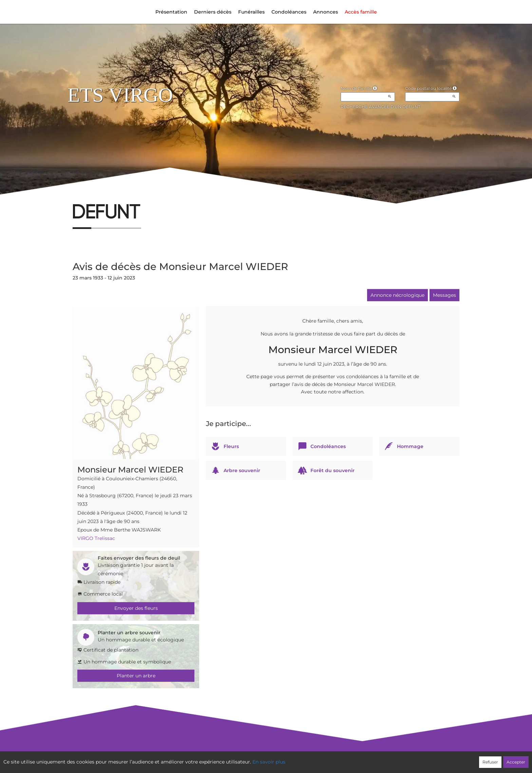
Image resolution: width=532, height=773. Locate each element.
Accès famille (361, 12)
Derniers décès (213, 12)
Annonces (326, 12)
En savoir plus (269, 762)
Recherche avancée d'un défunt (381, 107)
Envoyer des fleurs (136, 608)
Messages (444, 295)
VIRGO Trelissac (96, 538)
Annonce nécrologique (397, 295)
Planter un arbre (136, 676)
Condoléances (289, 12)
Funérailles (251, 12)
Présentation (171, 12)
